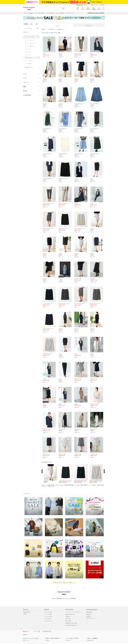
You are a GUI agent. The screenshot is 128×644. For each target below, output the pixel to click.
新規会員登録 (89, 608)
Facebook (88, 610)
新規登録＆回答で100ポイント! (83, 5)
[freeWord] (31, 28)
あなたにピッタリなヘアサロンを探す (31, 634)
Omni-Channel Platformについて (72, 621)
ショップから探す (48, 610)
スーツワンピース (29, 61)
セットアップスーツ (30, 40)
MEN (31, 24)
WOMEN (26, 24)
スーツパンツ (28, 52)
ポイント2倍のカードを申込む (73, 634)
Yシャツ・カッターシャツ (31, 43)
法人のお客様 (68, 617)
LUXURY (25, 610)
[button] (50, 470)
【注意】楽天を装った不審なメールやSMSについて (64, 579)
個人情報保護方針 (32, 640)
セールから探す (48, 615)
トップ (43, 22)
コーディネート (89, 25)
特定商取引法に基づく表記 (71, 619)
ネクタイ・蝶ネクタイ (30, 46)
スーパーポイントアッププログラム (73, 608)
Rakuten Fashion (27, 608)
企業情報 (25, 640)
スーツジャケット (29, 49)
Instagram (88, 612)
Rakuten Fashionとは (70, 610)
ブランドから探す (48, 608)
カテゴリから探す (48, 613)
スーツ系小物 (28, 64)
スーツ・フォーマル (29, 37)
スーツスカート (29, 58)
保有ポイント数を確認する (93, 634)
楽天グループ (94, 5)
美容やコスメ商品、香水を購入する (53, 634)
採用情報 (46, 640)
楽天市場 (102, 5)
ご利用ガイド (68, 613)
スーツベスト (28, 55)
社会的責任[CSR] (40, 640)
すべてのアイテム (48, 617)
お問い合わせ (68, 615)
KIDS (37, 24)
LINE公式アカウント (91, 614)
